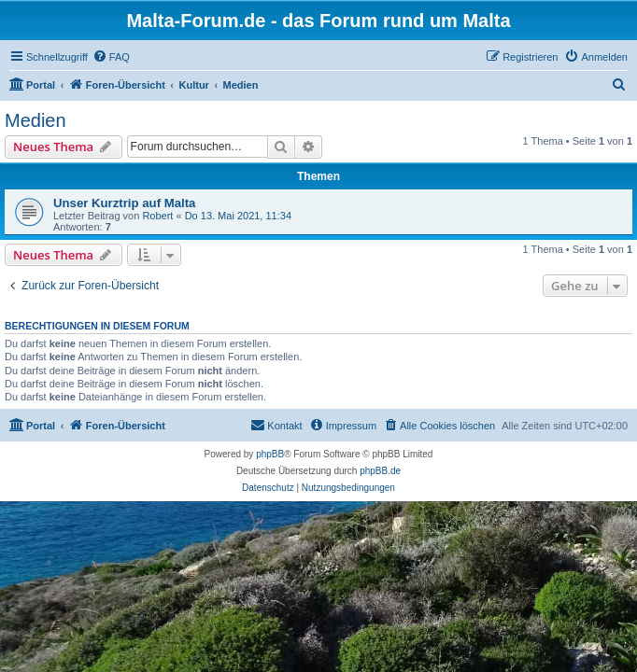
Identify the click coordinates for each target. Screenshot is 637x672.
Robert (157, 216)
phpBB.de (380, 471)
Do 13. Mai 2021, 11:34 (238, 216)
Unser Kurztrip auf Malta (124, 203)
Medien (35, 120)
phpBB (270, 454)
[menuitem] (111, 57)
